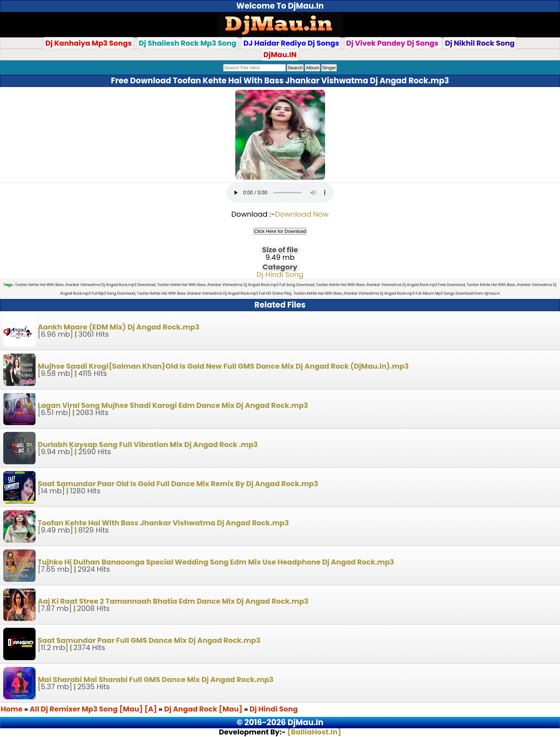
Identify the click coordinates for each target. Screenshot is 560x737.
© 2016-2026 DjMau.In (280, 722)
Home (12, 709)
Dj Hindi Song (280, 275)
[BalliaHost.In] (314, 732)
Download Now (302, 214)
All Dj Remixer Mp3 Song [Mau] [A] (94, 709)
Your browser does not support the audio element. (280, 193)
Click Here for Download (280, 231)
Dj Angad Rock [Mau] (203, 709)
